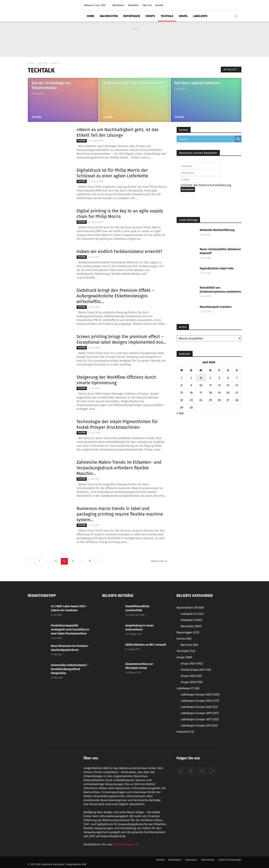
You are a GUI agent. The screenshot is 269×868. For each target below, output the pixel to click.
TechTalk (167, 16)
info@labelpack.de (126, 844)
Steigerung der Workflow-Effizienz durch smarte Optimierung (116, 380)
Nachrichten (109, 16)
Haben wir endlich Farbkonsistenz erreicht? (119, 251)
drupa (183, 16)
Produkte (192, 620)
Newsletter (133, 5)
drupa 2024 (192, 663)
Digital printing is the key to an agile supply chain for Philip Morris (120, 214)
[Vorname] (201, 166)
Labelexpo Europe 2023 (200, 701)
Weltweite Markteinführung (217, 230)
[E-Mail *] (201, 180)
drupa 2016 (192, 682)
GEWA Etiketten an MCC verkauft (146, 645)
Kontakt (159, 5)
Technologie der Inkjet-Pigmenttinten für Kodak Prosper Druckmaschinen (117, 424)
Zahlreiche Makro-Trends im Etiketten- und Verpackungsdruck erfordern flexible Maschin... (119, 468)
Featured (185, 732)
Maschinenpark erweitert (216, 307)
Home (91, 16)
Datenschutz (208, 860)
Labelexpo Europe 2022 (199, 707)
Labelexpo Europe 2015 (199, 726)
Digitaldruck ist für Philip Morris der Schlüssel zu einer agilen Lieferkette (112, 173)
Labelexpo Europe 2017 (200, 719)
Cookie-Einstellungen (230, 860)
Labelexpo (200, 16)
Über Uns (147, 5)
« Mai (180, 413)
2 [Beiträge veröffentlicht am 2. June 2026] (191, 378)
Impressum (191, 860)
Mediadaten (118, 5)
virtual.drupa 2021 (196, 670)
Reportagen (132, 16)
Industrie (192, 614)
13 (73, 561)
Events (150, 16)
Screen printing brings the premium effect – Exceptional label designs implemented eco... (121, 339)
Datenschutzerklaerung (215, 185)
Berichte (189, 645)
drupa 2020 (191, 676)
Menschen (191, 626)
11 (56, 561)
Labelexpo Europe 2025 (200, 694)
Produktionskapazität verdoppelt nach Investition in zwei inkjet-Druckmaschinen (70, 630)
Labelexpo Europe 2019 (200, 713)
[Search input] (207, 139)
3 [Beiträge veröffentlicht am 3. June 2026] (201, 378)
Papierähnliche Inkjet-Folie (217, 268)
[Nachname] (201, 173)
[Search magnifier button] (238, 139)
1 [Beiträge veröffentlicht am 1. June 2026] (182, 378)
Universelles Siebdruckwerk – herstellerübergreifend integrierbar (70, 669)
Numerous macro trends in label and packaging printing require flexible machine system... (120, 514)
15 (90, 561)
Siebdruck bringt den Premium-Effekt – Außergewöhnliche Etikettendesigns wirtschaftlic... (115, 296)
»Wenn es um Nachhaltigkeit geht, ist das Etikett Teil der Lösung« (118, 132)
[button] (237, 16)
